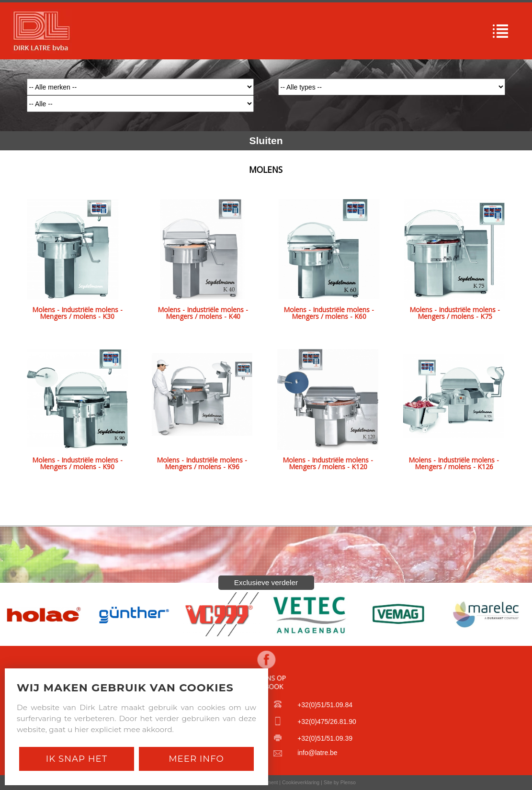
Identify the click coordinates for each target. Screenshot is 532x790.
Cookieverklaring (301, 782)
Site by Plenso (340, 782)
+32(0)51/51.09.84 (325, 705)
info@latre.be (317, 753)
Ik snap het (77, 759)
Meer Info (196, 759)
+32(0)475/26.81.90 (327, 722)
